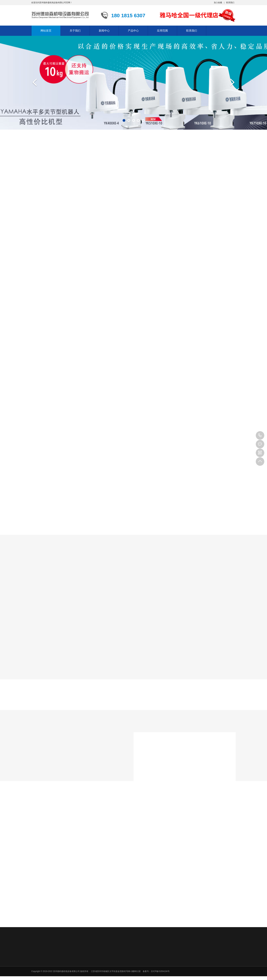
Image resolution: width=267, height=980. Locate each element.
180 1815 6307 (260, 435)
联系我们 (230, 3)
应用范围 (162, 31)
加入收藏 (218, 3)
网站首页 (46, 31)
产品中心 (133, 31)
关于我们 (75, 31)
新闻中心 (104, 31)
